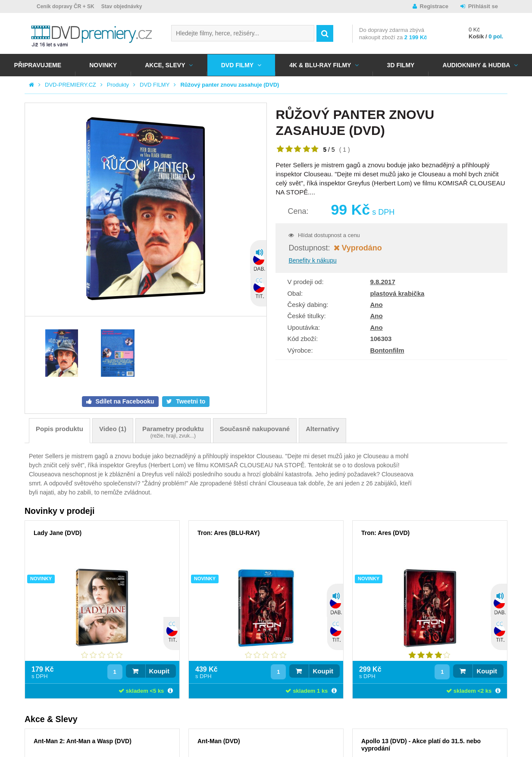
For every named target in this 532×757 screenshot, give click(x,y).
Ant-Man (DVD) (219, 741)
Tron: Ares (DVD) (385, 533)
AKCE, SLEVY (165, 65)
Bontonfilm (387, 350)
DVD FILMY (237, 65)
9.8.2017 (382, 282)
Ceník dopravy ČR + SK (66, 6)
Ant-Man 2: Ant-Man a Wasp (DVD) (83, 741)
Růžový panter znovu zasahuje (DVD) (230, 85)
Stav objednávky (122, 6)
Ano (376, 305)
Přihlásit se (483, 6)
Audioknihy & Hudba (477, 65)
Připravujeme (38, 65)
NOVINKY (103, 65)
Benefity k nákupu (312, 260)
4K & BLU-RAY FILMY (320, 65)
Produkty (118, 85)
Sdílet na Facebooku (124, 401)
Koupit (159, 671)
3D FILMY (401, 65)
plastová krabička (397, 293)
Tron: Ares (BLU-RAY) (228, 533)
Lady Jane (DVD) (58, 533)
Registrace (434, 6)
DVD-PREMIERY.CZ (70, 85)
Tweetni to (190, 401)
